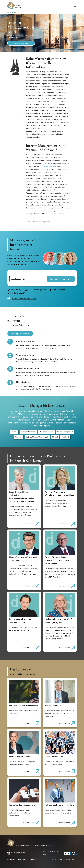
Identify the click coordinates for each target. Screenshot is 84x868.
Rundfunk (65, 437)
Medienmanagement (65, 432)
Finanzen (18, 437)
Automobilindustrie (28, 432)
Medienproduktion (46, 432)
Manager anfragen (21, 43)
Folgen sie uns (16, 853)
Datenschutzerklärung (17, 859)
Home (9, 12)
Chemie (14, 432)
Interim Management (50, 166)
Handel (55, 437)
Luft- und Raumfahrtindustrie (37, 437)
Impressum (33, 859)
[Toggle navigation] (75, 6)
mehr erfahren (32, 523)
